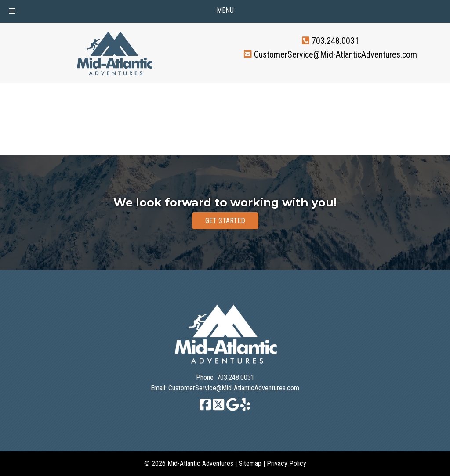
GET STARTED (225, 221)
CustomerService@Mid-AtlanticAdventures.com (336, 54)
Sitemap (250, 463)
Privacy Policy (287, 463)
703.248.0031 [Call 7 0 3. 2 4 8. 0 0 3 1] (335, 41)
